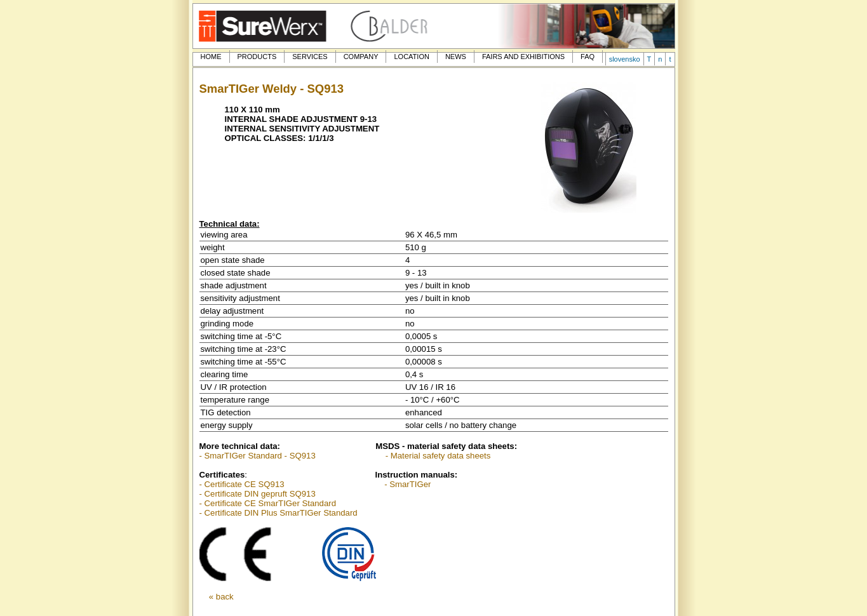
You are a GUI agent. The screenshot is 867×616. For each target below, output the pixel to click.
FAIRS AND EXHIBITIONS (523, 57)
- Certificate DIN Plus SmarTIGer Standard (279, 513)
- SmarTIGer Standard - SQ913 (258, 456)
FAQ (588, 57)
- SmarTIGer (407, 484)
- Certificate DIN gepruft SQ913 (258, 494)
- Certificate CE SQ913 (242, 484)
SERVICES (310, 57)
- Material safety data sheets (438, 456)
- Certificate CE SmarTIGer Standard (268, 503)
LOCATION (411, 57)
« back (221, 597)
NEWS (456, 57)
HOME (211, 57)
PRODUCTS (257, 57)
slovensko (625, 59)
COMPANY (361, 57)
